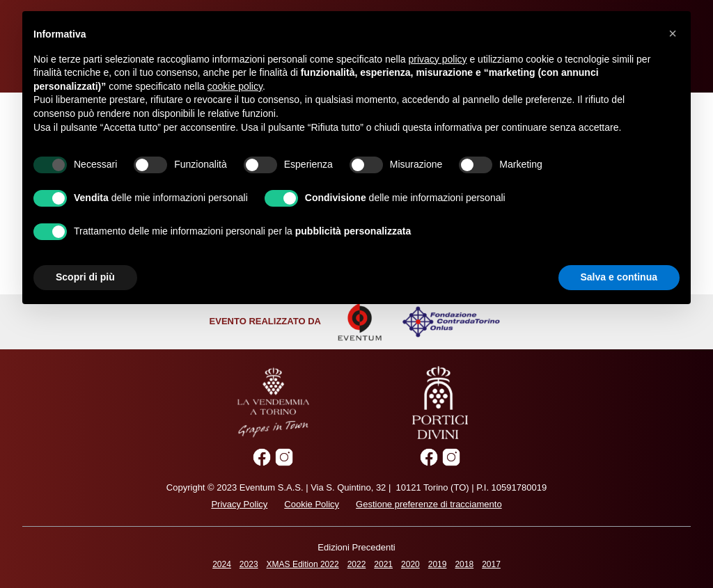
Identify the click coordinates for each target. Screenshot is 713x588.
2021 (383, 564)
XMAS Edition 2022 (303, 564)
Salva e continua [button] (619, 277)
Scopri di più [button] (85, 277)
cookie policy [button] (235, 86)
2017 (491, 564)
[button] (673, 33)
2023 (249, 564)
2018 (464, 564)
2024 (222, 564)
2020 (410, 564)
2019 (438, 564)
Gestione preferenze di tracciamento (429, 504)
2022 (357, 564)
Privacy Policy (239, 504)
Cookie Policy (312, 504)
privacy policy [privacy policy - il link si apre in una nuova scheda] (438, 59)
